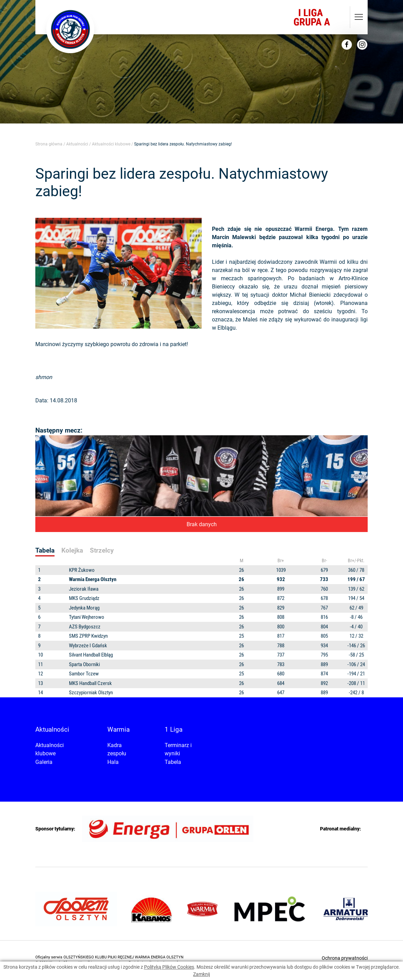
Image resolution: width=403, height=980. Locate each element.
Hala (113, 762)
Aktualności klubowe (111, 144)
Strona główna (49, 144)
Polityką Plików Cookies (169, 967)
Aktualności (77, 144)
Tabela (173, 762)
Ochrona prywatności (345, 958)
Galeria (44, 762)
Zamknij (201, 974)
